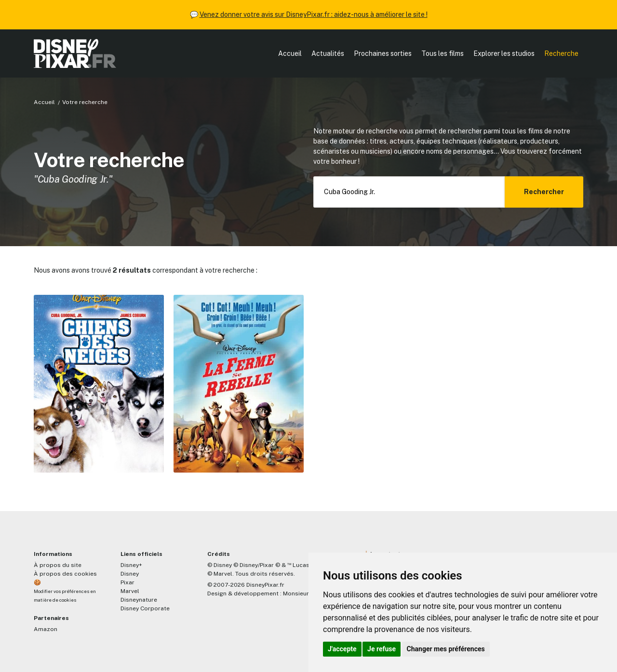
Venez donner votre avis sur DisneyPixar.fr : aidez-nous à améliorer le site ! (314, 14)
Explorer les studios (504, 53)
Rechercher (544, 192)
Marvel (130, 591)
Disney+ (131, 565)
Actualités (328, 53)
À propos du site (58, 565)
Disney (130, 574)
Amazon (46, 629)
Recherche (561, 53)
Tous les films (443, 53)
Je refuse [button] (382, 649)
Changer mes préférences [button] (446, 649)
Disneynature (139, 600)
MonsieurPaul (302, 593)
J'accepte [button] (342, 649)
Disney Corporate (145, 608)
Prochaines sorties (383, 53)
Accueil (290, 53)
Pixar (127, 582)
